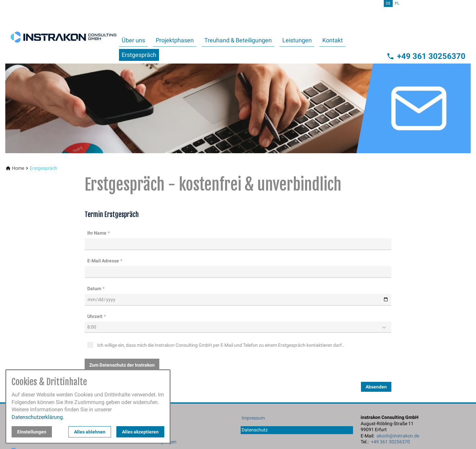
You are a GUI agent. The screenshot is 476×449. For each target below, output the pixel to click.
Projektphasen (175, 40)
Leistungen (297, 40)
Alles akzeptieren (140, 432)
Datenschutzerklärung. (38, 417)
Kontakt (333, 40)
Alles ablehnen (90, 432)
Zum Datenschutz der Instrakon (122, 365)
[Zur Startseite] (63, 32)
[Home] (18, 168)
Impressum (253, 418)
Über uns (133, 40)
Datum (94, 289)
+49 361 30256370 (390, 442)
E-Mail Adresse (103, 261)
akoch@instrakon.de (398, 436)
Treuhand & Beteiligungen (238, 40)
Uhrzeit (95, 316)
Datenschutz (255, 430)
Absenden (376, 387)
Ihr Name (97, 233)
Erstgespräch (139, 55)
